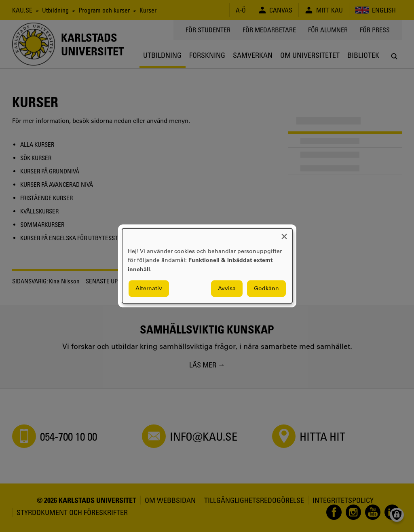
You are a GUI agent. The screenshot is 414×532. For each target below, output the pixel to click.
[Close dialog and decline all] (284, 233)
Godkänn (266, 289)
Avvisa (227, 289)
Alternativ (149, 289)
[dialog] (207, 266)
